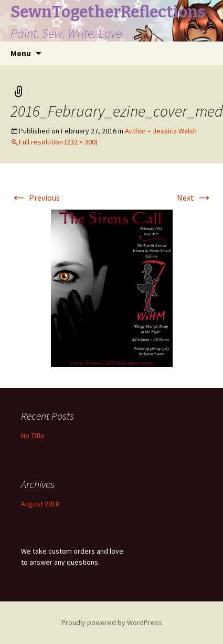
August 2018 (40, 504)
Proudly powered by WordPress (112, 622)
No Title (33, 435)
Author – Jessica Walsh (161, 131)
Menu (21, 53)
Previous (35, 198)
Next (195, 198)
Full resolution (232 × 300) (58, 142)
